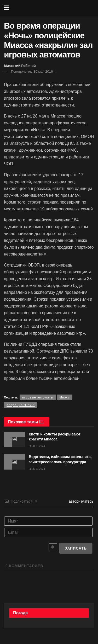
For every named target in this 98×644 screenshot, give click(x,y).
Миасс (65, 397)
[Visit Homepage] (53, 8)
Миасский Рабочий (20, 66)
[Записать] (76, 548)
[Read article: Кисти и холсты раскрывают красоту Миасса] (14, 439)
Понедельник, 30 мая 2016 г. (33, 71)
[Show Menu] (6, 8)
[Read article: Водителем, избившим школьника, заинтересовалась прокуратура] (14, 462)
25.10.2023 (37, 469)
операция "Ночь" (21, 405)
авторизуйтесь (80, 501)
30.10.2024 (37, 446)
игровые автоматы (38, 397)
